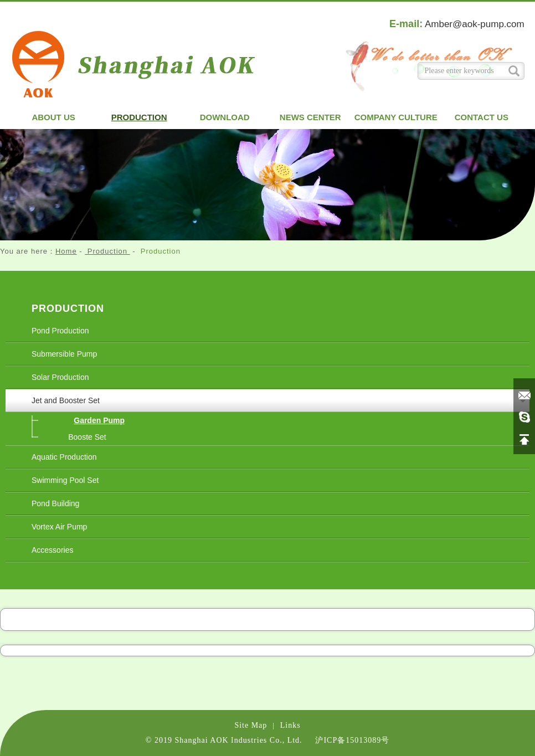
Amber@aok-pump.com (475, 24)
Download (225, 117)
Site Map (251, 725)
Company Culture (396, 117)
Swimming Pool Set (65, 480)
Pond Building (55, 503)
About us (53, 117)
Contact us (482, 117)
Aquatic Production (64, 457)
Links (290, 725)
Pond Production (60, 331)
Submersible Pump (64, 354)
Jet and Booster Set (66, 400)
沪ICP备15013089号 (352, 740)
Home (66, 251)
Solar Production (60, 377)
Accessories (52, 550)
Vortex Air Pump (59, 527)
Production (139, 117)
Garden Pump (99, 420)
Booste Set (87, 437)
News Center (310, 117)
